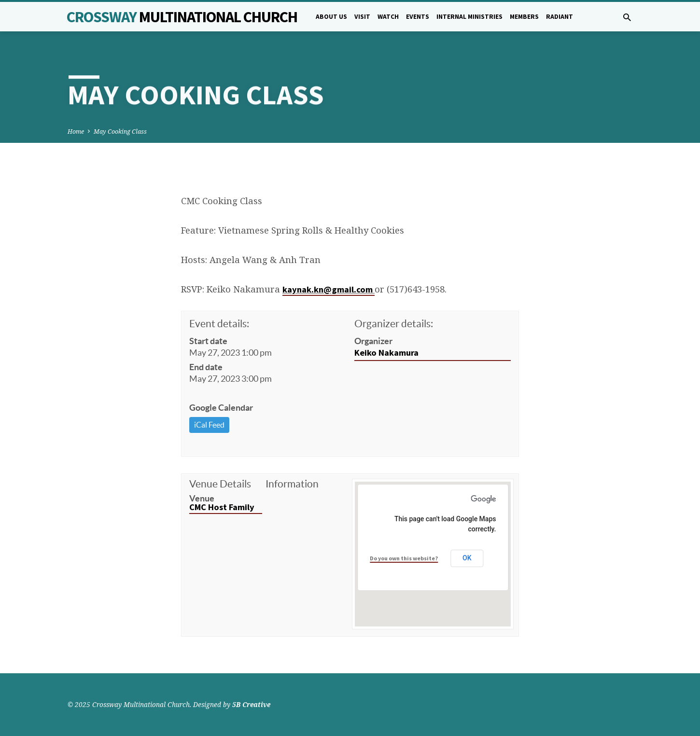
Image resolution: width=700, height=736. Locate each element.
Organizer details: (394, 324)
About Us (331, 17)
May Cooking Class (120, 132)
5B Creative (251, 704)
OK (467, 558)
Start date (208, 341)
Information (292, 484)
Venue (202, 498)
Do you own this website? (404, 558)
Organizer (373, 341)
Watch (388, 17)
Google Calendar (221, 408)
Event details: (219, 324)
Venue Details (220, 484)
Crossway (182, 17)
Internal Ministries (469, 17)
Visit (362, 17)
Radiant (560, 17)
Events (418, 17)
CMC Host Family (222, 507)
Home (76, 132)
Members (524, 17)
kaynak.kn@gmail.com (329, 289)
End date (206, 367)
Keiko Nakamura (386, 353)
